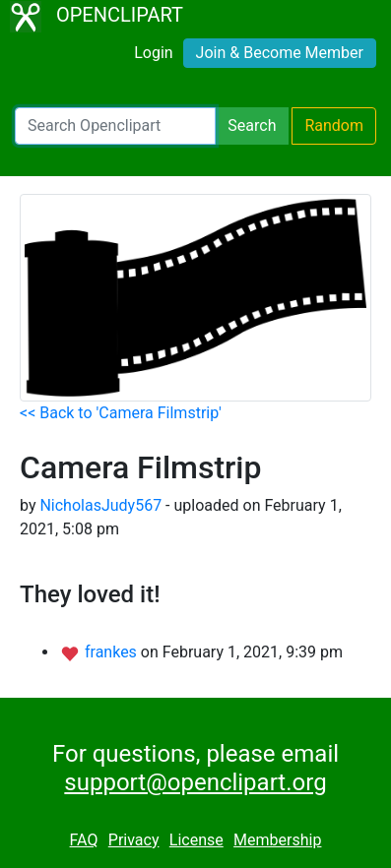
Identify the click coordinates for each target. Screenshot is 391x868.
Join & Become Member (280, 53)
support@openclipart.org (195, 782)
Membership (277, 840)
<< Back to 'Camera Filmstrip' (121, 413)
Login (153, 53)
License (196, 840)
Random (334, 125)
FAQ (84, 840)
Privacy (134, 840)
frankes (113, 652)
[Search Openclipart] (115, 126)
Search (252, 125)
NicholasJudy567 (100, 505)
